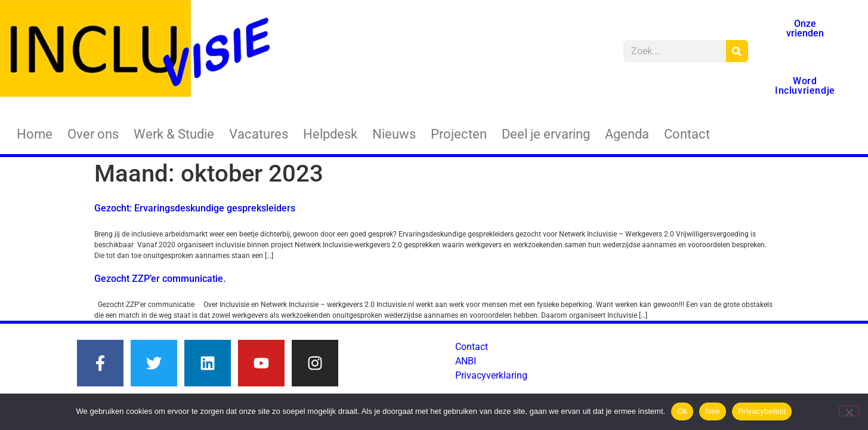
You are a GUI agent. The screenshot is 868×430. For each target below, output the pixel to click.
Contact (687, 134)
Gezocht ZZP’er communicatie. (160, 279)
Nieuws (394, 134)
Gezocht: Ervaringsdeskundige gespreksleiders (195, 208)
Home (35, 134)
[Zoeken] (737, 51)
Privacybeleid (762, 411)
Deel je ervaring (546, 134)
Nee (713, 411)
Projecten (459, 134)
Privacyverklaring (491, 375)
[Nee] (849, 411)
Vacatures (259, 134)
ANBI (466, 361)
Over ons (93, 134)
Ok (682, 411)
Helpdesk (330, 134)
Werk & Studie (174, 134)
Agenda (627, 134)
